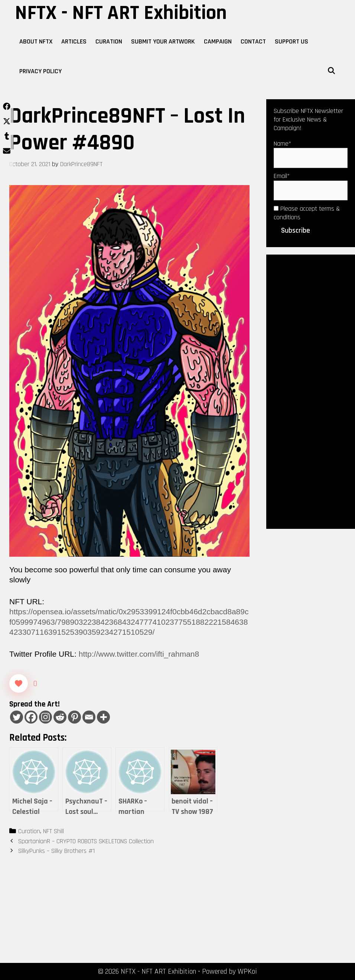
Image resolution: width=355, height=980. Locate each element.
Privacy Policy (40, 71)
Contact (253, 41)
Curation (109, 41)
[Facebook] (31, 717)
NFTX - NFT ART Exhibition (121, 13)
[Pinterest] (74, 717)
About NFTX (36, 41)
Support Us (292, 41)
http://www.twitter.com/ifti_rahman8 (139, 654)
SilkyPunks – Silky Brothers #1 (56, 851)
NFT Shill (53, 831)
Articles (74, 41)
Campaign (218, 41)
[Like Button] (19, 683)
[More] (103, 717)
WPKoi (247, 971)
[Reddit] (60, 717)
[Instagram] (45, 717)
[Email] (89, 717)
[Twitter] (17, 717)
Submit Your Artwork (163, 41)
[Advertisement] (311, 391)
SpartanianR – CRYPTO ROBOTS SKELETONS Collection (86, 841)
